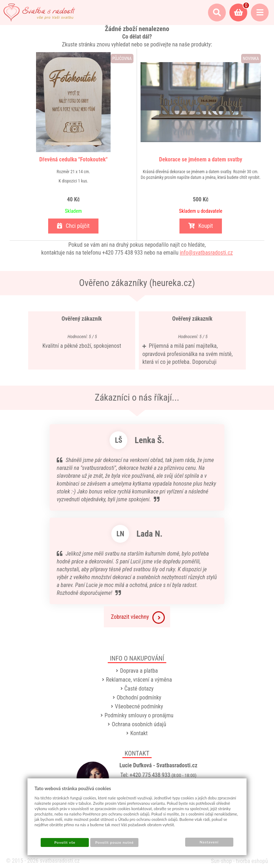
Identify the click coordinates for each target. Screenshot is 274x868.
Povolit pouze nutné (115, 842)
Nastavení (209, 842)
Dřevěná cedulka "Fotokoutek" (73, 159)
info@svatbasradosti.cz (206, 253)
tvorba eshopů (252, 861)
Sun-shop (221, 861)
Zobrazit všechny (138, 618)
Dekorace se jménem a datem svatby (201, 159)
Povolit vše (65, 842)
